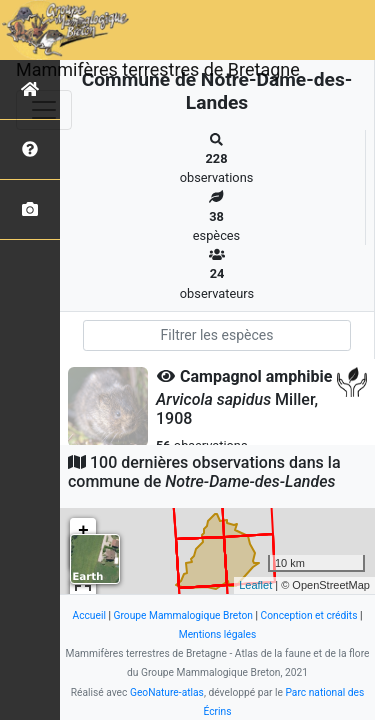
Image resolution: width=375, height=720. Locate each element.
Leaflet (255, 585)
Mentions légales (218, 634)
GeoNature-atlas (167, 692)
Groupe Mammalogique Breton (183, 615)
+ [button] (83, 531)
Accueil (88, 615)
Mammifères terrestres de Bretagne (158, 69)
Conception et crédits (309, 615)
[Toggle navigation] (44, 110)
